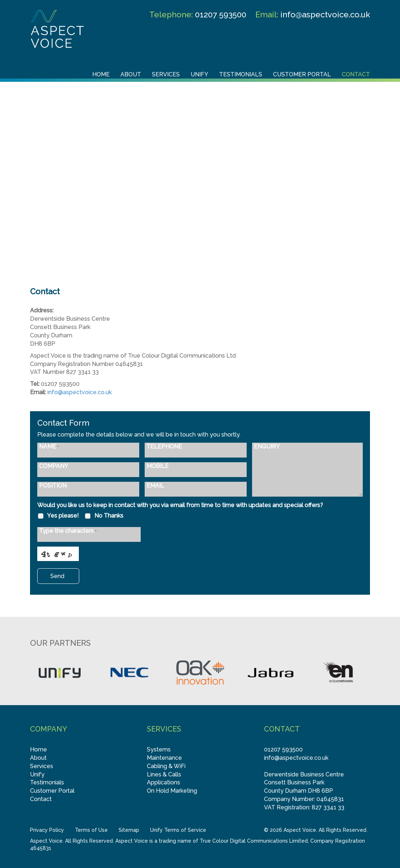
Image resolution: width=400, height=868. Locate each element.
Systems (159, 749)
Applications (163, 782)
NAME (49, 447)
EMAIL (155, 486)
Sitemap (129, 830)
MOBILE (158, 466)
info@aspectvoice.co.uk (325, 14)
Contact (356, 74)
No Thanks (104, 516)
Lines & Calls (164, 774)
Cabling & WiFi (166, 766)
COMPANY (54, 466)
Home (101, 74)
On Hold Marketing (172, 791)
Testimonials (241, 74)
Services (166, 74)
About (131, 74)
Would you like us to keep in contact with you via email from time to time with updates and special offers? (181, 505)
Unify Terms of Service (178, 830)
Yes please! (58, 516)
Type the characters (68, 531)
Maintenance (164, 758)
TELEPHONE (164, 447)
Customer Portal (302, 74)
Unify (199, 74)
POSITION (53, 486)
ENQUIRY (267, 447)
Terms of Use (91, 830)
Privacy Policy (47, 830)
